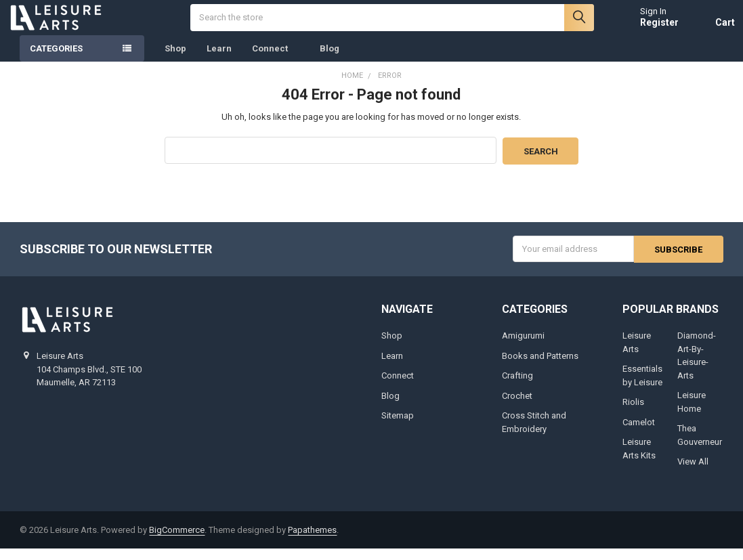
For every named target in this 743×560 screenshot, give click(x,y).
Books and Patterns (540, 367)
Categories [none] (56, 61)
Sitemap (398, 427)
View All (693, 473)
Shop (175, 61)
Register (648, 28)
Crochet (517, 407)
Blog (330, 61)
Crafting (517, 387)
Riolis (633, 413)
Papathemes (312, 541)
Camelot (639, 433)
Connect (276, 61)
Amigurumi (523, 347)
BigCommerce (177, 541)
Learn (219, 61)
